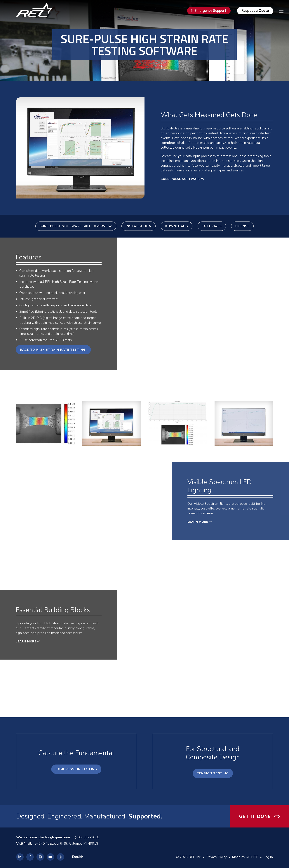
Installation (139, 226)
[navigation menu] (278, 11)
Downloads (176, 226)
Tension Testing (213, 773)
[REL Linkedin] (20, 857)
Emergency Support (210, 11)
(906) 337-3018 (87, 837)
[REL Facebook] (30, 857)
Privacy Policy (217, 857)
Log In (268, 857)
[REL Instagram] (60, 857)
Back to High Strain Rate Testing (53, 350)
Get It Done (255, 816)
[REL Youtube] (50, 857)
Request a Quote (255, 11)
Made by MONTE (245, 857)
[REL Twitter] (40, 857)
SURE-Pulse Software (181, 179)
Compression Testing (76, 769)
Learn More (198, 522)
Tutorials (212, 226)
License (242, 226)
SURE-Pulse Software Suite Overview (76, 226)
